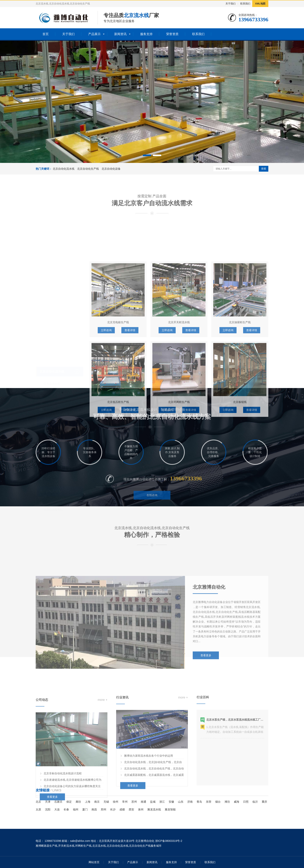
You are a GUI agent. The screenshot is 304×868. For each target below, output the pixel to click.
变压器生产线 (52, 442)
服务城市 (156, 846)
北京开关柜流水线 (179, 401)
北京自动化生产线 (88, 169)
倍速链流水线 (52, 353)
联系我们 (245, 4)
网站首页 (94, 862)
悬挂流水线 (50, 379)
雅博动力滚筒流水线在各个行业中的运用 (149, 802)
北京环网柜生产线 (179, 481)
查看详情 (130, 409)
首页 (46, 34)
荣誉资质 (172, 34)
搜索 (264, 169)
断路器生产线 (52, 404)
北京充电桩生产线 (118, 401)
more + (103, 750)
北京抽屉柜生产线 (240, 401)
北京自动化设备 (111, 169)
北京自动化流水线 (64, 169)
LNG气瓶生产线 (53, 410)
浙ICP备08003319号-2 (169, 841)
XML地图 (260, 4)
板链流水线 (50, 366)
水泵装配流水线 (53, 416)
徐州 (116, 802)
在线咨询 (152, 508)
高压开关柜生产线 (54, 448)
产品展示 (94, 34)
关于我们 (231, 4)
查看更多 (206, 702)
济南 (190, 802)
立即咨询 (106, 409)
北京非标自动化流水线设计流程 (63, 824)
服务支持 (146, 34)
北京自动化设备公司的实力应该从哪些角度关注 (72, 837)
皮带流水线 (50, 360)
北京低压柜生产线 (118, 481)
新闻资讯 (120, 34)
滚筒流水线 (50, 373)
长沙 (113, 809)
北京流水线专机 (53, 479)
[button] (147, 155)
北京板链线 (240, 481)
